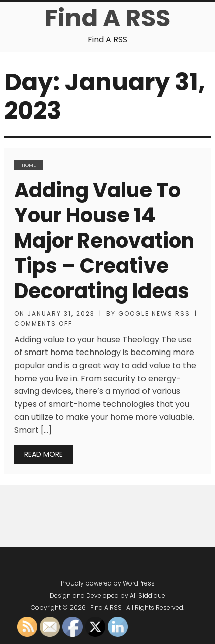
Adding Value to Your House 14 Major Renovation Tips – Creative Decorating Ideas (104, 241)
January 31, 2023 (61, 313)
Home (29, 165)
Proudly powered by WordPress (108, 583)
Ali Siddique (148, 595)
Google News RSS (154, 313)
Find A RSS (107, 18)
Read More (44, 454)
